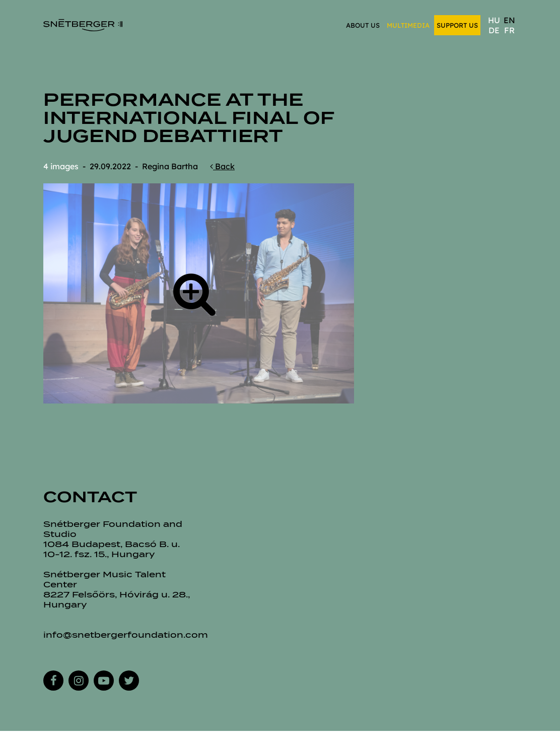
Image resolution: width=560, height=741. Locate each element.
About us (363, 25)
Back (222, 166)
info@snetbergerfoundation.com (126, 635)
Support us (457, 25)
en (509, 20)
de (494, 30)
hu (494, 20)
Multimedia (408, 25)
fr (509, 30)
